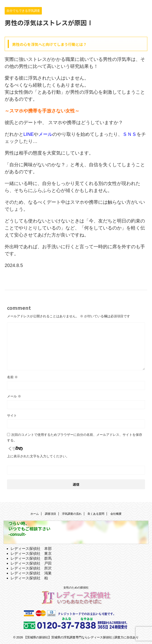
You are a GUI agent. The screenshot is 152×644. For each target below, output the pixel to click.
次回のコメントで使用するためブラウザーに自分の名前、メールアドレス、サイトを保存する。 (75, 437)
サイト (12, 415)
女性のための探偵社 (76, 588)
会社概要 (116, 514)
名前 (12, 377)
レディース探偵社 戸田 (31, 563)
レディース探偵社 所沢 (31, 568)
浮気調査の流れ (72, 514)
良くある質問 (96, 514)
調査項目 (51, 514)
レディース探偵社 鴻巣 (31, 573)
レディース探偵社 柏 (29, 578)
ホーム (35, 514)
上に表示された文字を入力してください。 (38, 456)
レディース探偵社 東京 (31, 553)
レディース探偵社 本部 (31, 549)
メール (14, 396)
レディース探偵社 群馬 (31, 558)
